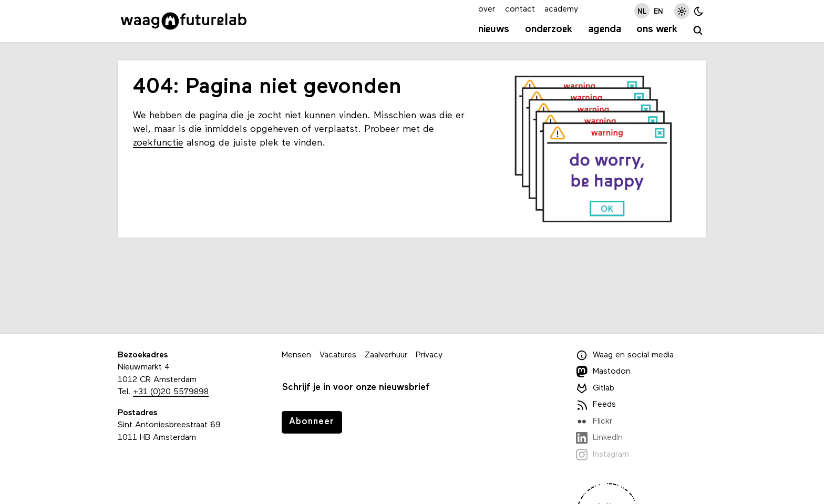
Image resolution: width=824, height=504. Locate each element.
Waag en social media (625, 355)
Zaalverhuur (386, 355)
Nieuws (494, 29)
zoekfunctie (158, 143)
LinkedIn (599, 438)
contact (520, 9)
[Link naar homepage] (184, 21)
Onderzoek (549, 29)
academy (561, 9)
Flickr (594, 421)
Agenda (605, 29)
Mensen (296, 355)
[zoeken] (698, 31)
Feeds (596, 405)
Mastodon (603, 372)
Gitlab (595, 388)
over (487, 9)
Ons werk (657, 29)
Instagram (602, 455)
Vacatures (338, 355)
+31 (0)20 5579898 (171, 392)
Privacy (429, 355)
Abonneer (312, 422)
